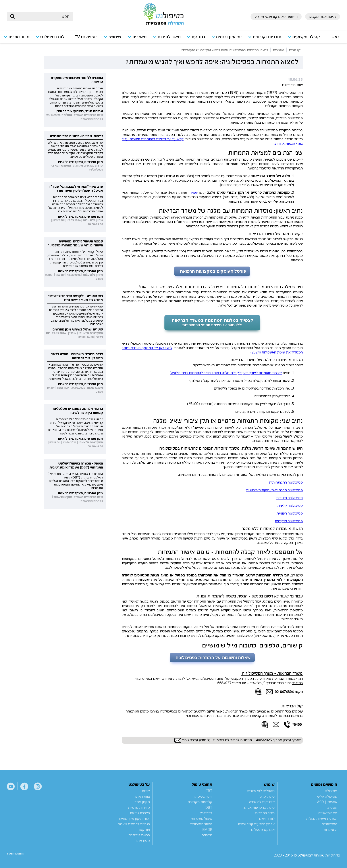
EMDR (207, 830)
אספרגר (331, 807)
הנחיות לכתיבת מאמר (134, 824)
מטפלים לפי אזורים (261, 791)
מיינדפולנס (329, 824)
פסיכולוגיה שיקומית (289, 521)
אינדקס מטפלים (263, 830)
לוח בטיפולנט (52, 37)
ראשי (335, 37)
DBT (209, 807)
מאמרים (139, 37)
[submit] (12, 16)
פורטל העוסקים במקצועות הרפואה (212, 271)
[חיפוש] (43, 16)
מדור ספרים (19, 37)
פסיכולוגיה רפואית (290, 513)
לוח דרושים (267, 818)
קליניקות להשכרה (262, 802)
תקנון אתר (142, 802)
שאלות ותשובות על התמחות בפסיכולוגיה (212, 658)
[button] (306, 39)
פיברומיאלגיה (328, 813)
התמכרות (330, 830)
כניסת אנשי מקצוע (323, 17)
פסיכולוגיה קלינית (290, 505)
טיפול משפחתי (201, 818)
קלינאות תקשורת (200, 802)
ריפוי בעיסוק (203, 796)
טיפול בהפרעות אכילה (259, 807)
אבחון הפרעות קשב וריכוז (256, 824)
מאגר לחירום (169, 37)
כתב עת (198, 37)
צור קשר (144, 830)
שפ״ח (194, 192)
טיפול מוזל (267, 796)
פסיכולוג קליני (327, 796)
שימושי (115, 37)
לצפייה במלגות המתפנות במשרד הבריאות (212, 322)
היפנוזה (207, 835)
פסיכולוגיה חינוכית (289, 498)
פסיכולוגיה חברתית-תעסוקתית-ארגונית (274, 490)
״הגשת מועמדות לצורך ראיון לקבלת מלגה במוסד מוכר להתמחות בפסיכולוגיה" (226, 373)
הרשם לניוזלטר (139, 835)
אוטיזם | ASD (327, 802)
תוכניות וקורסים (267, 37)
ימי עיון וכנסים (229, 37)
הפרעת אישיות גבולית (322, 818)
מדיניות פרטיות (139, 807)
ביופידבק (206, 813)
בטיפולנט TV (86, 37)
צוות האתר (142, 796)
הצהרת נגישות (140, 813)
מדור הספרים (265, 813)
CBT (209, 791)
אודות (146, 791)
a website (21, 855)
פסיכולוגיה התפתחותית (286, 482)
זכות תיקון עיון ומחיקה (134, 818)
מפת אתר (143, 841)
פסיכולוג (331, 791)
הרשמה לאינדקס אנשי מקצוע (276, 17)
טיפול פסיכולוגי (201, 824)
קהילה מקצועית (306, 37)
